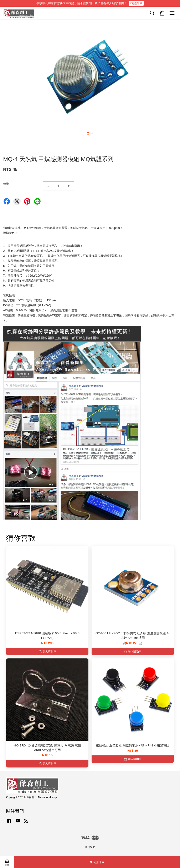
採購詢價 (136, 3)
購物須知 (90, 847)
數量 (6, 184)
